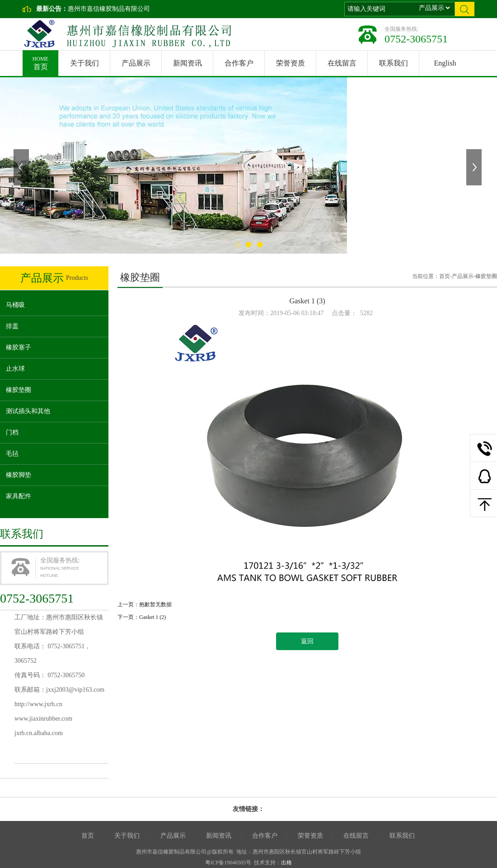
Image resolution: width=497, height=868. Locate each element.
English (445, 63)
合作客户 (239, 63)
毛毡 (12, 454)
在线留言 (342, 63)
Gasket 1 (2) (152, 617)
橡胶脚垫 (19, 475)
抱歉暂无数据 (155, 604)
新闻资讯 (188, 63)
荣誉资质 (291, 63)
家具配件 (19, 496)
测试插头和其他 (28, 411)
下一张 (475, 167)
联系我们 (394, 63)
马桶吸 (15, 305)
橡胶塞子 (19, 347)
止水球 (15, 369)
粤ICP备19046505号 (228, 863)
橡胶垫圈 (19, 390)
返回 (307, 641)
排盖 (12, 326)
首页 (40, 60)
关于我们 (84, 63)
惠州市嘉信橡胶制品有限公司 (109, 9)
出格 (286, 863)
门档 (12, 432)
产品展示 (136, 63)
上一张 (22, 167)
